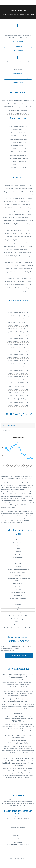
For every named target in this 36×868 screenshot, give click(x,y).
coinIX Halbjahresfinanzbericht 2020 (18, 158)
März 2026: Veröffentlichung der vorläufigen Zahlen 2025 (18, 101)
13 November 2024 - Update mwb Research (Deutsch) (18, 217)
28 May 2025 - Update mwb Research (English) (18, 211)
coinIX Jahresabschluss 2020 (18, 155)
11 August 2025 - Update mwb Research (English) (18, 198)
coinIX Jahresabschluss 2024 (18, 130)
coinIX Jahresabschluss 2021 (18, 149)
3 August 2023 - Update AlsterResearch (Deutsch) (18, 269)
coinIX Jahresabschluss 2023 (18, 136)
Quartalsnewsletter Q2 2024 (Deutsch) (18, 354)
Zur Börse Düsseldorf (18, 42)
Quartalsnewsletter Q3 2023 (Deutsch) (18, 370)
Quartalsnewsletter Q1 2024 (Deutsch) (18, 361)
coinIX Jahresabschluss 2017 (18, 168)
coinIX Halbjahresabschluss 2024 (18, 133)
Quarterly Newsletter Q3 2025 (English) (18, 322)
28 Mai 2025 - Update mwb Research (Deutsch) (18, 214)
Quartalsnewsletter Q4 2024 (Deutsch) (18, 338)
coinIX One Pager (18, 83)
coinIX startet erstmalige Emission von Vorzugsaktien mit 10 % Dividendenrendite (18, 677)
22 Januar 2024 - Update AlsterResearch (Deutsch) (18, 249)
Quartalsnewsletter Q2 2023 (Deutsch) (18, 377)
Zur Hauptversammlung (19, 656)
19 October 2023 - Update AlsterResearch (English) (18, 256)
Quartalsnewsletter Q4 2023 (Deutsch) (18, 367)
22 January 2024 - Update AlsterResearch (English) (18, 253)
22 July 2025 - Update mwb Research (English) (18, 205)
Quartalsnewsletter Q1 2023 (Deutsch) (18, 383)
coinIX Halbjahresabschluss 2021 (18, 152)
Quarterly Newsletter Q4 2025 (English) (18, 316)
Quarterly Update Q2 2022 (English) (18, 393)
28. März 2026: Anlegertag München (18, 104)
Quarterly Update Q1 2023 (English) (18, 386)
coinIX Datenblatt (18, 73)
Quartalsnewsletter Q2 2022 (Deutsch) (18, 389)
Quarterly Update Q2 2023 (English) (18, 380)
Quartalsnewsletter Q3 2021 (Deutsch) (18, 402)
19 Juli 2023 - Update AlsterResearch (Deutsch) (18, 275)
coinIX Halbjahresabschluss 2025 (18, 126)
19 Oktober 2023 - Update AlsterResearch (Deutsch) (18, 259)
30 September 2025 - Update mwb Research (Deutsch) (18, 195)
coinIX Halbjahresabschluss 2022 (18, 146)
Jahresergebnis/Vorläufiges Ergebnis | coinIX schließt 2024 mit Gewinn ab (18, 700)
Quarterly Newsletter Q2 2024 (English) (18, 351)
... (20, 782)
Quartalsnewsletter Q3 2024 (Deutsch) (18, 345)
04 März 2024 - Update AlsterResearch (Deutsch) (18, 243)
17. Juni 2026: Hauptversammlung (18, 110)
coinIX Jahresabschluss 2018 (18, 165)
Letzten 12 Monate (9, 425)
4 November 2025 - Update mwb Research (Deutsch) (18, 189)
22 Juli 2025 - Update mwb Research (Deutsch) (18, 208)
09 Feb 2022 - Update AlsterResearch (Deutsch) (18, 281)
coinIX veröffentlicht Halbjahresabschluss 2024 (18, 742)
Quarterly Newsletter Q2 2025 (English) (18, 329)
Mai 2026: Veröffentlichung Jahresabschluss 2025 (18, 107)
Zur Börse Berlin (18, 46)
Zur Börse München (18, 51)
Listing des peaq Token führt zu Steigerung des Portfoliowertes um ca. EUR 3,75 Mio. (18, 719)
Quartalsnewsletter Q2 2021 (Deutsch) (18, 405)
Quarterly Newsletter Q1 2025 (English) (18, 335)
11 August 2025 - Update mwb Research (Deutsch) (18, 201)
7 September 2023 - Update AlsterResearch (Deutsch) (18, 265)
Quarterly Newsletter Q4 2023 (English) (18, 364)
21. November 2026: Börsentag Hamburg (18, 113)
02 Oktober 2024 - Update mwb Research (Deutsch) (18, 227)
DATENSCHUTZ (17, 855)
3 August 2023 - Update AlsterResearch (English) (18, 272)
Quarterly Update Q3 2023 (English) (18, 373)
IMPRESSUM (9, 855)
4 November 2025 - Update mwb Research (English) (18, 185)
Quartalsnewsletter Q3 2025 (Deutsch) (18, 319)
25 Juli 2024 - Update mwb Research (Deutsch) (18, 230)
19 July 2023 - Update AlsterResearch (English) (18, 278)
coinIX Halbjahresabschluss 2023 (18, 139)
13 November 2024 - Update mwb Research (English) (18, 221)
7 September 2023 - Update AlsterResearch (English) (18, 262)
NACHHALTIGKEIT (25, 855)
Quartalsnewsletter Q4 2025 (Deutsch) (18, 313)
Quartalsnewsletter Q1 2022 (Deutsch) (18, 396)
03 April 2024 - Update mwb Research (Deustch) (18, 240)
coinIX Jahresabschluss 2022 (18, 142)
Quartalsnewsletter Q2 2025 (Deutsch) (18, 325)
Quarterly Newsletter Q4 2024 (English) (18, 341)
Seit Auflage (8, 431)
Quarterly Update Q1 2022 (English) (18, 399)
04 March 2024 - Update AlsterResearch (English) (18, 246)
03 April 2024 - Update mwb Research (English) (18, 237)
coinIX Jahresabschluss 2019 (18, 161)
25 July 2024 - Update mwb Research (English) (18, 233)
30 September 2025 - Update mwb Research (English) (18, 192)
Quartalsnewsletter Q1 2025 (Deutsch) (18, 332)
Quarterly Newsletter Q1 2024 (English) (18, 357)
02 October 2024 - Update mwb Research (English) (18, 224)
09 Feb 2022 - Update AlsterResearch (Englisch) (18, 285)
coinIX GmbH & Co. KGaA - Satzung (18, 78)
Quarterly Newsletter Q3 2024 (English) (18, 348)
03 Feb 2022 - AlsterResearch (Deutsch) (18, 288)
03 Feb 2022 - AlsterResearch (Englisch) (18, 291)
